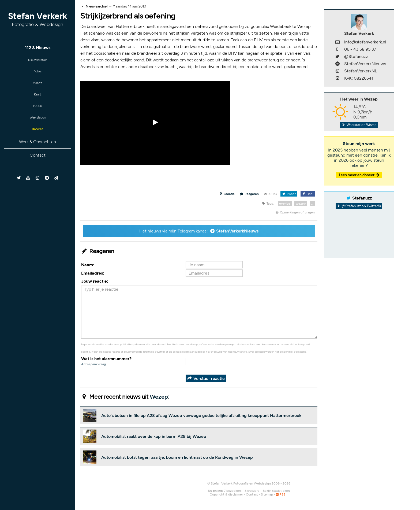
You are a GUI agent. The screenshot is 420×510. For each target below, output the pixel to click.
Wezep (159, 397)
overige (285, 204)
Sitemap (267, 494)
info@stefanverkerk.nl (365, 42)
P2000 (37, 113)
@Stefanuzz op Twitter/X (359, 206)
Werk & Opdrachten (37, 153)
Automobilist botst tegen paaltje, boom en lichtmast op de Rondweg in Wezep (177, 457)
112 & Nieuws (38, 48)
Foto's (38, 74)
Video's (37, 87)
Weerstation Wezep (359, 125)
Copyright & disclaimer (226, 494)
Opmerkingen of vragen (295, 212)
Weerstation (37, 126)
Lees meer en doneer (359, 175)
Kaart (37, 100)
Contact (38, 166)
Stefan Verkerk (38, 19)
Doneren (37, 140)
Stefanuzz (362, 198)
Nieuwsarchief (38, 61)
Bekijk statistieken (276, 491)
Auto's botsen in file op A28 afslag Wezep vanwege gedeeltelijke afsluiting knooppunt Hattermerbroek (201, 415)
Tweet (289, 194)
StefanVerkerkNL (361, 71)
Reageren (249, 194)
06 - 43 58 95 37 (360, 49)
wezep (301, 204)
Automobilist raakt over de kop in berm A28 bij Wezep (154, 436)
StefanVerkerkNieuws (237, 231)
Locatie (227, 194)
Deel (308, 194)
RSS (281, 494)
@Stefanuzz (356, 56)
